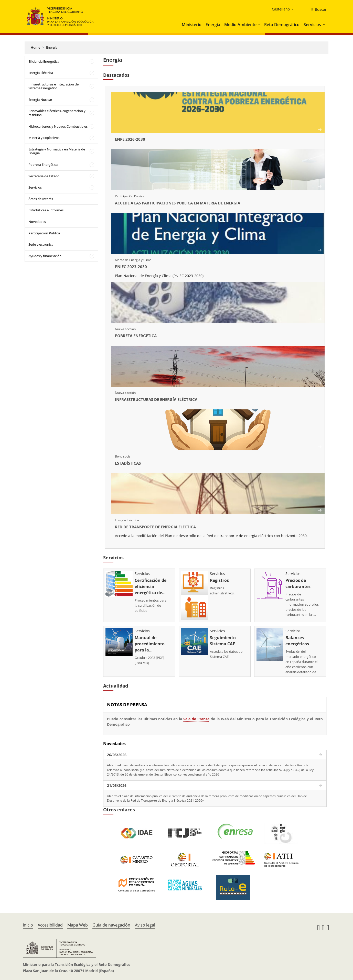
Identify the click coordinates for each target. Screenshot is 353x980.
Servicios (312, 25)
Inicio (28, 922)
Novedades (37, 222)
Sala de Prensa (196, 716)
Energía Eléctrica (41, 73)
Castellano (281, 9)
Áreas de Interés (41, 199)
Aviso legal (145, 922)
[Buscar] (317, 9)
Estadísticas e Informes (46, 210)
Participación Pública (44, 233)
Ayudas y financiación (45, 256)
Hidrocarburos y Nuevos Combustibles (58, 126)
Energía (213, 25)
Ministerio (192, 25)
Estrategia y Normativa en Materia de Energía (57, 151)
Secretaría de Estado (44, 176)
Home (35, 47)
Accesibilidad (50, 922)
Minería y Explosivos (44, 138)
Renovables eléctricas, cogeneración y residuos (57, 113)
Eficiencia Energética (44, 61)
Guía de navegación (111, 922)
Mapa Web (78, 922)
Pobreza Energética (43, 165)
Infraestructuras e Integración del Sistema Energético (54, 86)
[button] (260, 25)
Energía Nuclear (40, 100)
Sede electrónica (41, 244)
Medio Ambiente (240, 25)
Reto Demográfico (282, 25)
